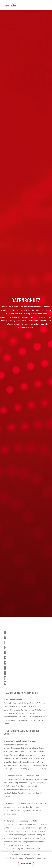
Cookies (34, 855)
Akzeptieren (26, 863)
